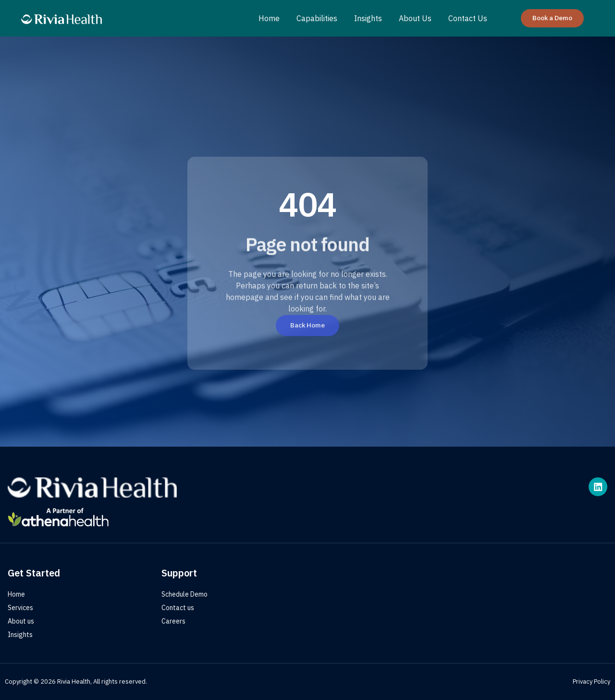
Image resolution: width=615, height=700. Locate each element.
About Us (415, 18)
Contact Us (468, 18)
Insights (368, 18)
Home (269, 18)
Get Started (34, 573)
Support (179, 573)
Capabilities (317, 18)
